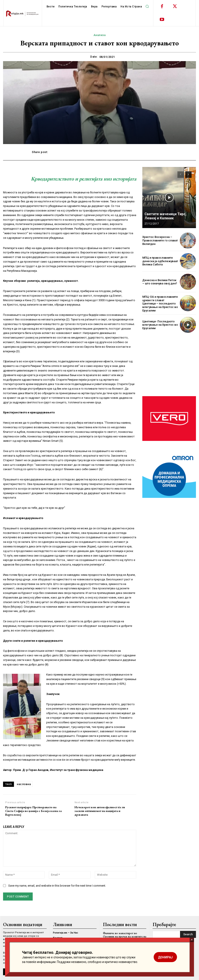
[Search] (188, 934)
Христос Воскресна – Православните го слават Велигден (160, 240)
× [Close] (192, 940)
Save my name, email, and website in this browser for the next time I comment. (57, 886)
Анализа (100, 35)
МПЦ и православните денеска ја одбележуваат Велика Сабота (160, 261)
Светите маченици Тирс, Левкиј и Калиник (165, 216)
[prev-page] (181, 175)
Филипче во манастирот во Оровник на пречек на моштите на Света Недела (125, 936)
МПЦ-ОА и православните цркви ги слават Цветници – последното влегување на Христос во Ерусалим (160, 303)
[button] (147, 6)
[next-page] (188, 175)
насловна (24, 784)
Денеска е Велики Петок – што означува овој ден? (160, 282)
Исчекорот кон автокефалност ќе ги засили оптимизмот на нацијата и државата (100, 811)
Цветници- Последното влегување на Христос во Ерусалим (160, 325)
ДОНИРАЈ (165, 957)
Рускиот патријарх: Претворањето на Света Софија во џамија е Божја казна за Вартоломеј (33, 811)
